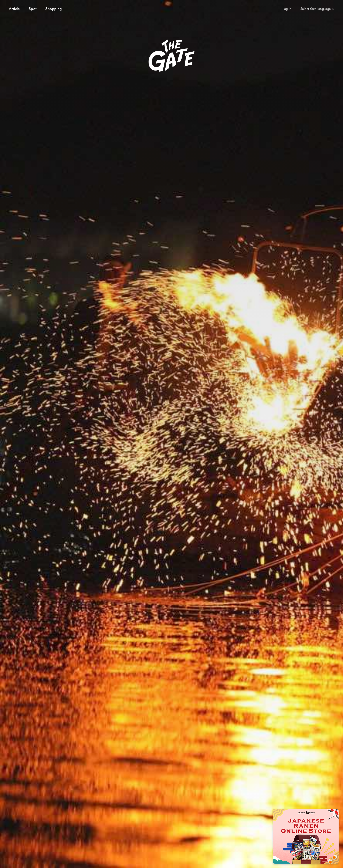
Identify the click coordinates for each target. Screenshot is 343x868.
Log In (287, 9)
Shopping (53, 9)
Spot (33, 9)
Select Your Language (316, 9)
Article (14, 9)
